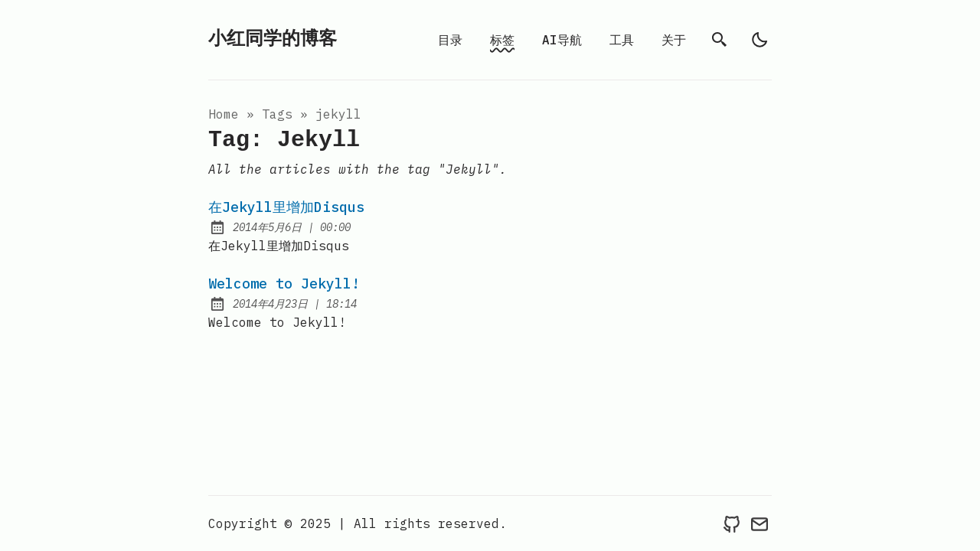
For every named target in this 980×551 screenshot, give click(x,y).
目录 (450, 40)
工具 (622, 40)
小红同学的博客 (273, 39)
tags (277, 114)
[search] (720, 40)
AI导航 (562, 40)
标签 (502, 40)
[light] (759, 40)
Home (224, 114)
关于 (674, 40)
